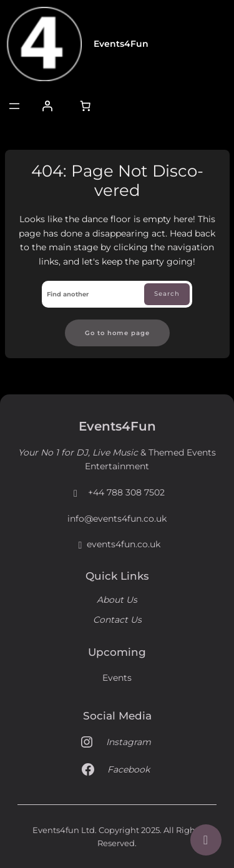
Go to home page (117, 333)
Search (167, 293)
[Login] (47, 106)
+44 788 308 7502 (117, 493)
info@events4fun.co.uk (117, 519)
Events (117, 678)
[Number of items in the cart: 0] (85, 106)
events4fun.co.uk (117, 545)
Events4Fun (121, 44)
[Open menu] (14, 106)
